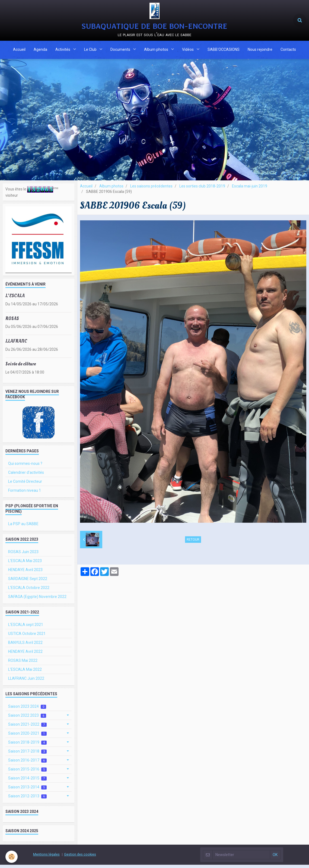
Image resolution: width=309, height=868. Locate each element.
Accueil (19, 50)
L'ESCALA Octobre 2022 (29, 591)
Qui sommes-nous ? (25, 467)
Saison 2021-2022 (27, 728)
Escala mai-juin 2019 (250, 189)
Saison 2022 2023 (27, 719)
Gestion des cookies (80, 858)
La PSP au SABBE (23, 527)
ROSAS (12, 322)
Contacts (288, 50)
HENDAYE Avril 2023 (25, 573)
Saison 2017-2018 (27, 755)
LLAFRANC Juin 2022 (26, 682)
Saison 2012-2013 (27, 799)
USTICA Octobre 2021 (27, 637)
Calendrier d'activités (26, 476)
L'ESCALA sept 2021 (26, 628)
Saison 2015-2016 (27, 773)
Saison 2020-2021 (27, 737)
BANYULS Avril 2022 (25, 646)
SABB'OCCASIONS (224, 50)
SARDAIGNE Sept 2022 (28, 582)
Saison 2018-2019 (27, 746)
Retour (193, 543)
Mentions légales (46, 858)
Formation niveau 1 (25, 494)
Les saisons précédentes (151, 189)
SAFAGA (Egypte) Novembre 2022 (37, 600)
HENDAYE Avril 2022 (25, 655)
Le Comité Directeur (25, 485)
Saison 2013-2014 (27, 790)
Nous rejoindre (260, 50)
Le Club (91, 50)
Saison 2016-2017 (27, 764)
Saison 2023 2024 (27, 710)
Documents (121, 50)
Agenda (40, 50)
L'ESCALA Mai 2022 (25, 673)
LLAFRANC (16, 344)
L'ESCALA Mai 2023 (25, 564)
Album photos (157, 50)
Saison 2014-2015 (27, 781)
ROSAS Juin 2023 (23, 555)
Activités (63, 50)
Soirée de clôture (21, 367)
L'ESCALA (15, 299)
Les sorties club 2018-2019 (202, 189)
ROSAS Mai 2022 (23, 664)
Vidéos (188, 50)
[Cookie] (12, 857)
